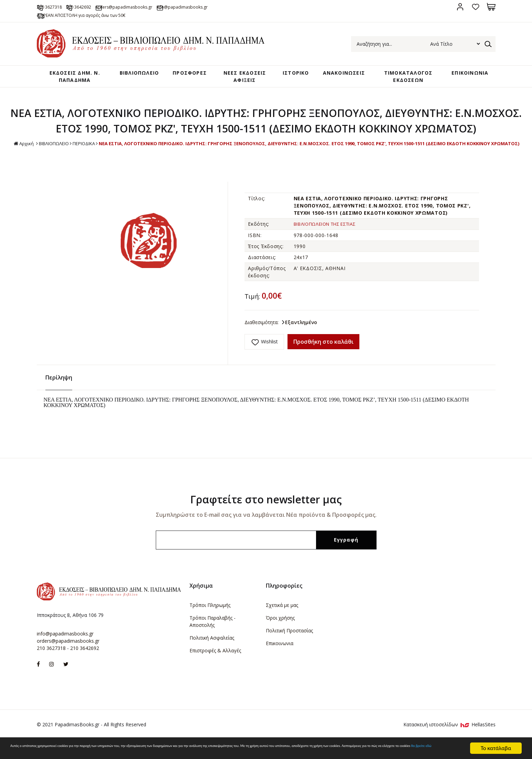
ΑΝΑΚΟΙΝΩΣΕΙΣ (342, 75)
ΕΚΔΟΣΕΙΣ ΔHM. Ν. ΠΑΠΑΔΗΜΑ (70, 79)
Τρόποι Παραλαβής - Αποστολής (213, 638)
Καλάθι (491, 7)
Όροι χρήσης (280, 635)
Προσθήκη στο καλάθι (323, 363)
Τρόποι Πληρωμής (210, 622)
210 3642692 (107, 7)
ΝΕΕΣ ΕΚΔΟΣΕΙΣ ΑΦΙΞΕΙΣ (242, 83)
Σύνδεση (460, 7)
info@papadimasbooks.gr (255, 7)
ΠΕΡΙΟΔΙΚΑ (297, 157)
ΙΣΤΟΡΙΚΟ (291, 75)
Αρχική (230, 158)
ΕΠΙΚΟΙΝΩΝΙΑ (468, 75)
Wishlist (269, 363)
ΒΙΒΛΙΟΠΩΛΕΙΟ (134, 75)
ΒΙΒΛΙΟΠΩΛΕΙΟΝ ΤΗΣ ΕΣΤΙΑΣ (330, 245)
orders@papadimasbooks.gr (172, 7)
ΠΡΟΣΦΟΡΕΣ (189, 75)
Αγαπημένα (476, 7)
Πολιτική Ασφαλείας (212, 655)
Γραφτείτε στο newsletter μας (266, 516)
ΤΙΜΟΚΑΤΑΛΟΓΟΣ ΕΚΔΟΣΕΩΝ (406, 79)
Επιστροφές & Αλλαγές (215, 667)
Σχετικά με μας (282, 622)
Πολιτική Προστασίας (289, 647)
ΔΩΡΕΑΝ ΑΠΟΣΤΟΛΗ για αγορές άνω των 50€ (105, 15)
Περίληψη (59, 394)
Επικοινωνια (280, 660)
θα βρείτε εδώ (254, 752)
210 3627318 (62, 7)
